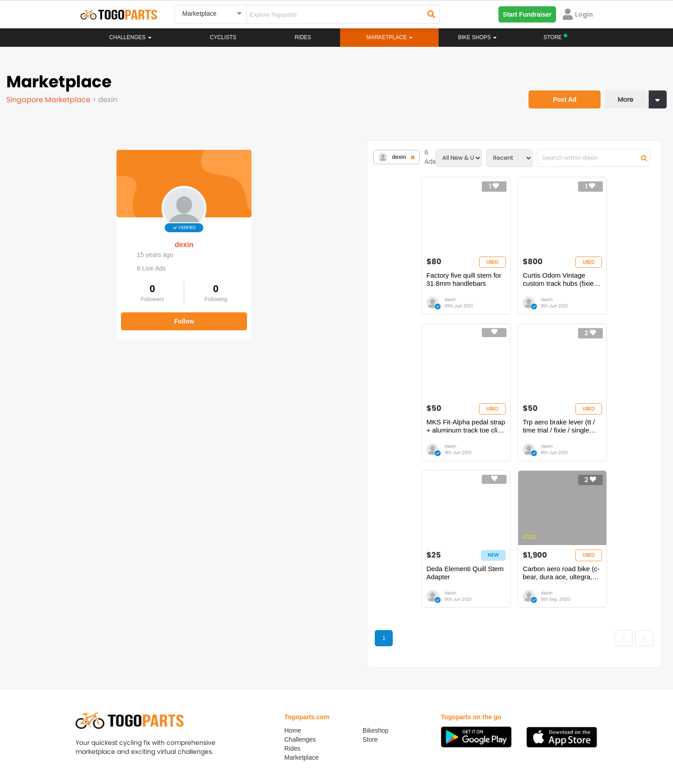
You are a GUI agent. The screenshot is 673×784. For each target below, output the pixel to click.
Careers (130, 743)
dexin (76, 237)
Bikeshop (376, 602)
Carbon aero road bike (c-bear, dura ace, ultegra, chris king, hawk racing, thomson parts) (459, 443)
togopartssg (119, 705)
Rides (303, 37)
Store (370, 611)
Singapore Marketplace (52, 97)
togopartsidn (375, 705)
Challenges (130, 37)
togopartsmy (248, 705)
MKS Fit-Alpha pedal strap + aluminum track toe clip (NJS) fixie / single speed (464, 288)
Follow (76, 314)
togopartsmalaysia (256, 692)
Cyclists (223, 37)
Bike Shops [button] (477, 37)
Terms (163, 743)
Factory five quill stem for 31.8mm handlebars (222, 288)
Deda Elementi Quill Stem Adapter (331, 443)
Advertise (233, 743)
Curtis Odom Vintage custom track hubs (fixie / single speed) (339, 288)
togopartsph (502, 692)
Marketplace (301, 629)
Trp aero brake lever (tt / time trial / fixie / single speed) (584, 288)
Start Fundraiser (527, 14)
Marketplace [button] (390, 37)
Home (293, 602)
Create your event (285, 743)
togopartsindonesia (385, 692)
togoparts (116, 692)
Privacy (196, 743)
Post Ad (554, 88)
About (97, 743)
